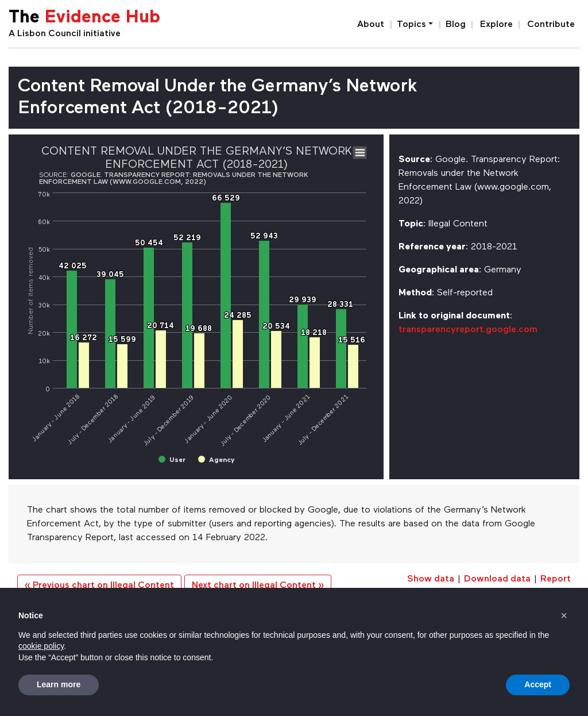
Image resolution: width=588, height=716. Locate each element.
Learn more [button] (59, 684)
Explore (496, 25)
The (84, 18)
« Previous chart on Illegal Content (99, 586)
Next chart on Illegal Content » (258, 586)
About (371, 25)
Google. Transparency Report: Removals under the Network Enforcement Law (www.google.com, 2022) (174, 179)
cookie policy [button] (41, 646)
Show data (431, 579)
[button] (564, 615)
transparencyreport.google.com (468, 330)
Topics (411, 25)
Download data (497, 579)
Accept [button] (538, 684)
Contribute (551, 25)
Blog (456, 25)
